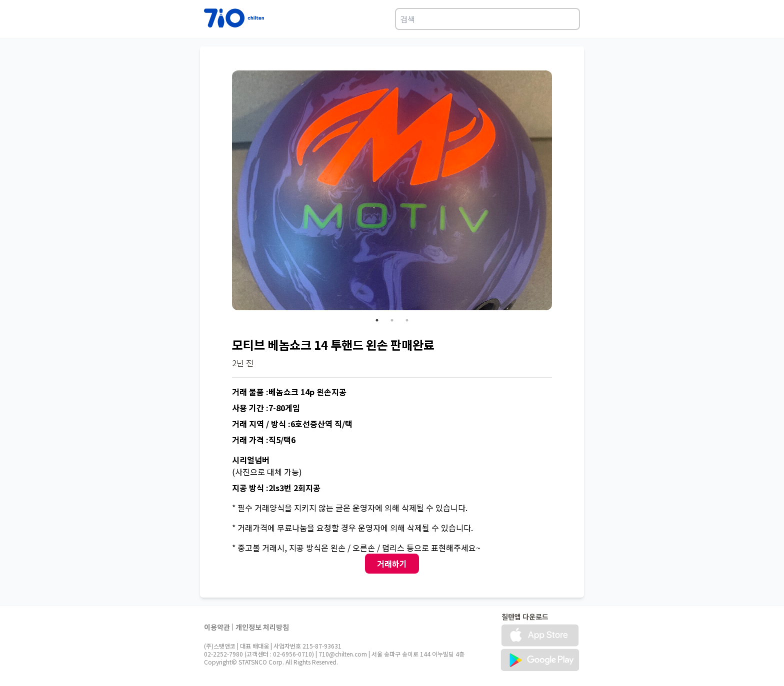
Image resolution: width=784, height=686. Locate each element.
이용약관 (217, 627)
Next (559, 192)
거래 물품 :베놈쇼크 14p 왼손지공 (289, 392)
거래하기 (392, 564)
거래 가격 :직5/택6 (264, 440)
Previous (224, 192)
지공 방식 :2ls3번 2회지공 (276, 488)
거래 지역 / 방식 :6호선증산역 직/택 (292, 424)
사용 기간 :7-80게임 (266, 408)
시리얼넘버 (251, 460)
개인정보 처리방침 (262, 627)
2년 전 (243, 363)
